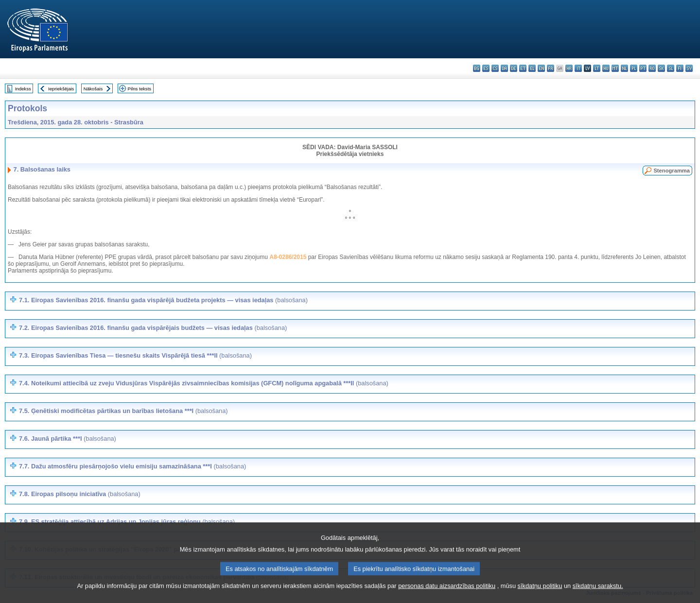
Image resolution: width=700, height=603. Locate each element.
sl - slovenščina (671, 68)
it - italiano (578, 68)
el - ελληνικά (532, 68)
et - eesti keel (523, 68)
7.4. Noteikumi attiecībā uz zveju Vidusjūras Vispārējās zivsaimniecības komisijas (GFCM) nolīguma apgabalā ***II (204, 383)
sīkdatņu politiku (540, 596)
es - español (486, 68)
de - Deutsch (514, 68)
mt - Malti (615, 68)
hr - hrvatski (569, 68)
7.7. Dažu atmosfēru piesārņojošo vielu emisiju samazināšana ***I (132, 466)
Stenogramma (672, 171)
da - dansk (504, 68)
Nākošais (93, 89)
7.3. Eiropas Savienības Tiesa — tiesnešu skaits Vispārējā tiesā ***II (135, 355)
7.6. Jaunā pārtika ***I (68, 439)
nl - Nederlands (624, 68)
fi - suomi (680, 68)
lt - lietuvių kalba (597, 68)
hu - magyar (606, 68)
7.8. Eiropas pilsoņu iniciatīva (80, 494)
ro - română (652, 68)
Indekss (23, 89)
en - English (541, 68)
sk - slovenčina (661, 68)
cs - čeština (495, 68)
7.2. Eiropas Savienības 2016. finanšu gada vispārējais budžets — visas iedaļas (153, 328)
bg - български (477, 68)
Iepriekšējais (61, 89)
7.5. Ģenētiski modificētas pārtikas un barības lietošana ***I (123, 411)
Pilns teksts (140, 89)
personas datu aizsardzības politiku (447, 596)
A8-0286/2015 (288, 257)
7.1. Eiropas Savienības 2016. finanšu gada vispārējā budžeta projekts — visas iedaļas (163, 300)
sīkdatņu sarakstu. (598, 596)
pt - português (643, 68)
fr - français (551, 68)
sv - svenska (689, 68)
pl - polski (634, 68)
